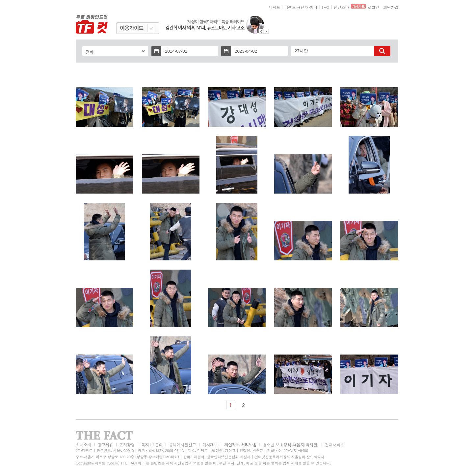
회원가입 (391, 7)
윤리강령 (127, 445)
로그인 (373, 7)
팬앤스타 (341, 7)
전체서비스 (335, 445)
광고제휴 (105, 445)
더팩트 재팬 (294, 7)
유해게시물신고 (182, 445)
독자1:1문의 (152, 445)
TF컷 (325, 7)
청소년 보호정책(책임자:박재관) (291, 445)
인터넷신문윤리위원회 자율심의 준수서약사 (289, 457)
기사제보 (210, 445)
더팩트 (275, 7)
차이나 (312, 7)
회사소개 (83, 445)
